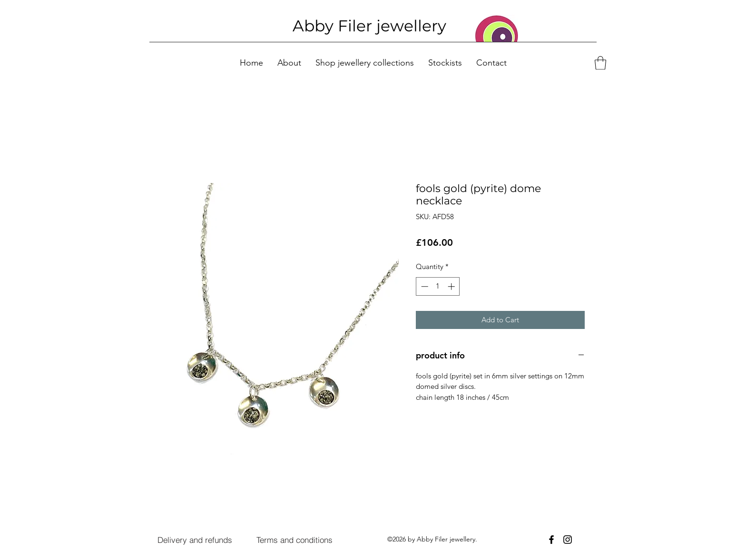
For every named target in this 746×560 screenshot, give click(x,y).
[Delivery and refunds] (195, 540)
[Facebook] (551, 540)
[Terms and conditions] (294, 540)
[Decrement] (424, 286)
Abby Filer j (337, 26)
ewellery (413, 26)
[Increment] (452, 286)
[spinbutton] (438, 286)
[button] (600, 63)
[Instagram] (568, 540)
